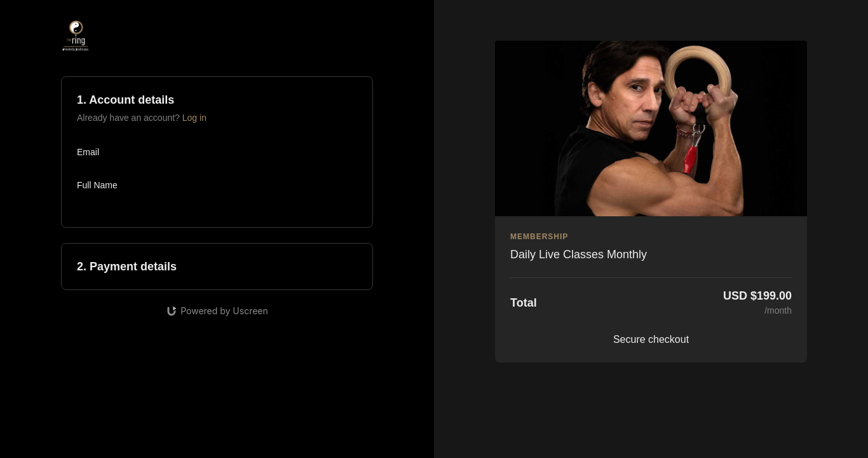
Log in (194, 118)
